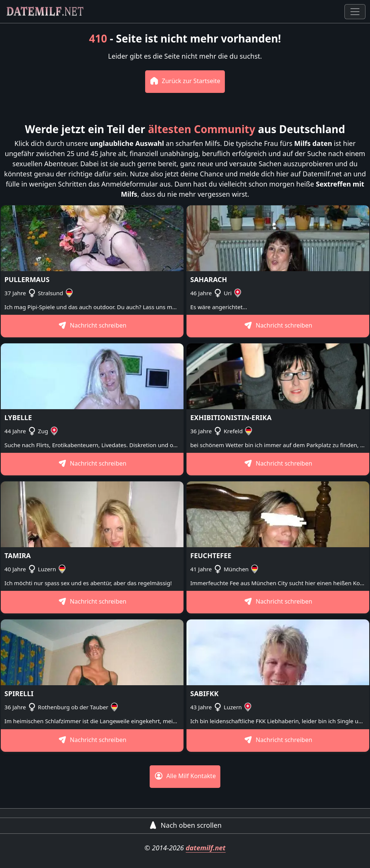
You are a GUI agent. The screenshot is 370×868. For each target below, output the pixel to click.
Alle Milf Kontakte (185, 776)
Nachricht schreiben (92, 325)
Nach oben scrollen (185, 825)
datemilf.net (206, 848)
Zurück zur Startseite (185, 81)
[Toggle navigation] (355, 12)
